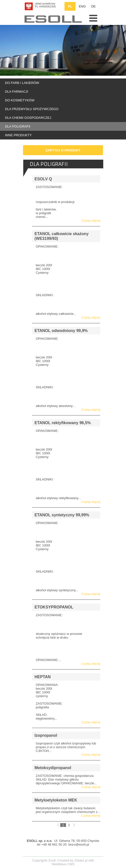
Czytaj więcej (91, 221)
